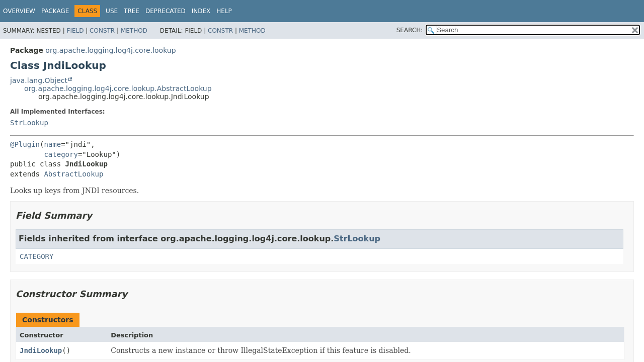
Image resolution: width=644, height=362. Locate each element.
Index (201, 11)
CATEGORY (36, 256)
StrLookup (29, 123)
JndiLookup (41, 350)
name (52, 144)
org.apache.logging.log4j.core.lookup (110, 50)
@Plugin (25, 144)
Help (224, 11)
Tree (132, 11)
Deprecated (166, 11)
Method (134, 31)
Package (55, 11)
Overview (19, 11)
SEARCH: (410, 30)
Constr (102, 31)
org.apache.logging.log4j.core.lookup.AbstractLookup (118, 88)
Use (112, 11)
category (61, 154)
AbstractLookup (73, 174)
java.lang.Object (39, 80)
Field (75, 31)
